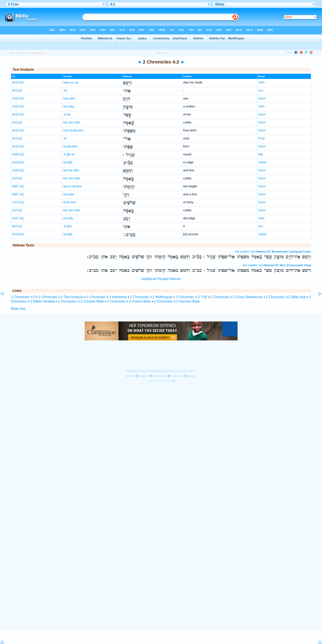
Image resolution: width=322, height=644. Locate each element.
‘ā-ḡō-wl (69, 154)
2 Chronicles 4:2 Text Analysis (61, 297)
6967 (16, 186)
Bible (12, 53)
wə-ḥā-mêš (71, 170)
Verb (261, 82)
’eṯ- (66, 90)
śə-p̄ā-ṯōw (70, 146)
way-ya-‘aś (71, 82)
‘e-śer (67, 114)
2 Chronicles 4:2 (23, 297)
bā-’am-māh (72, 122)
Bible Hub (18, 309)
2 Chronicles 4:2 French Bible (129, 301)
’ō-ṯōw (68, 226)
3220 (16, 98)
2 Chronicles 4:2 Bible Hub (286, 297)
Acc (261, 90)
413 (15, 138)
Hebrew (22, 53)
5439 (16, 162)
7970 (16, 202)
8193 (16, 130)
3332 (16, 106)
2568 (16, 170)
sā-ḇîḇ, (68, 162)
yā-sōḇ (68, 218)
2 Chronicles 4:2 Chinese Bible (81, 301)
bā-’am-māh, (72, 210)
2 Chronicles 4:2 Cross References (237, 297)
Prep (262, 138)
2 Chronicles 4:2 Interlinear (107, 297)
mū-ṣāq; (69, 106)
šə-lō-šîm (70, 202)
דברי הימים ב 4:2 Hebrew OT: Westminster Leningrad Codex (273, 252)
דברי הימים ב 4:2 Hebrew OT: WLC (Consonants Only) (277, 265)
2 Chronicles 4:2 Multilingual (151, 297)
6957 (16, 194)
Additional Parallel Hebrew (161, 279)
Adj (260, 154)
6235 (16, 114)
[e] (22, 82)
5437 (16, 218)
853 (15, 90)
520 (15, 122)
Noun (262, 98)
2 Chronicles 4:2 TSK (191, 297)
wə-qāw (69, 194)
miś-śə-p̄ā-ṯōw (73, 130)
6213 (16, 82)
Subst (262, 162)
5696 (16, 154)
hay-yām (69, 98)
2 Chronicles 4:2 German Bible (177, 301)
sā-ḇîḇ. (68, 234)
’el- (65, 138)
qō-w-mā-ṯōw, (73, 186)
